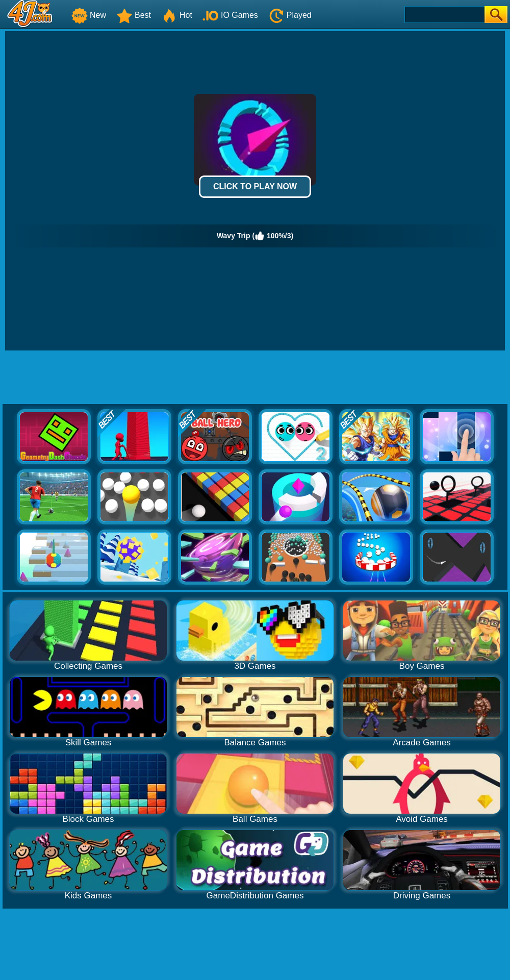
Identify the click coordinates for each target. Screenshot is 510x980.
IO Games (230, 15)
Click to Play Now (255, 186)
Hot (177, 15)
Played (290, 15)
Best (134, 15)
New (89, 15)
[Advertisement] (255, 379)
